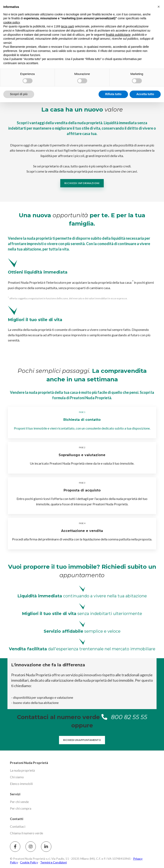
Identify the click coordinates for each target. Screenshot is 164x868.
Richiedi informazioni (82, 183)
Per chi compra (21, 808)
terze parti (68, 26)
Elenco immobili (21, 784)
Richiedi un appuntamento (82, 740)
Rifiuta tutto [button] (113, 94)
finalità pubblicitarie (118, 35)
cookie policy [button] (11, 22)
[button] (159, 7)
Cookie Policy (29, 862)
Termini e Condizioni (53, 862)
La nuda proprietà (22, 770)
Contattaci (18, 826)
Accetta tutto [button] (145, 94)
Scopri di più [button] (19, 94)
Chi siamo (17, 777)
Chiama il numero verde (27, 833)
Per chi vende (19, 802)
